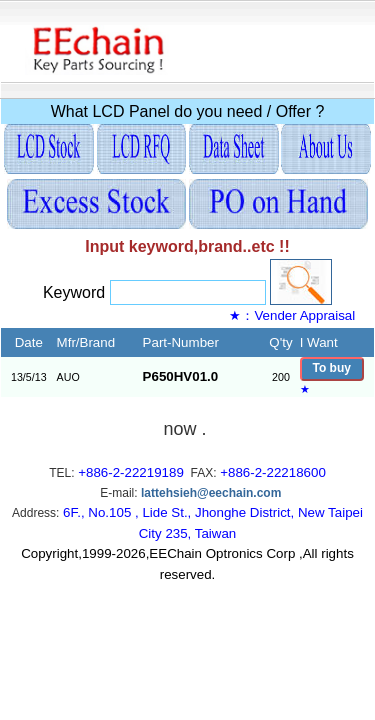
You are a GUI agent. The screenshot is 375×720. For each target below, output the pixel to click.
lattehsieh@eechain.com (211, 493)
